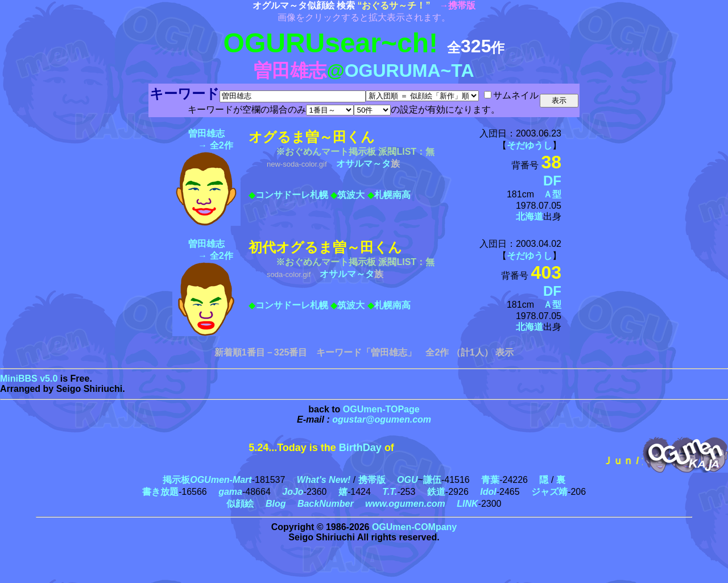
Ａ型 (552, 194)
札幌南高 (392, 195)
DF (552, 181)
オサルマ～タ (363, 164)
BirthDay (360, 448)
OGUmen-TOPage (381, 409)
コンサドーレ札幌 (292, 195)
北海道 (530, 216)
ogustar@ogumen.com (382, 419)
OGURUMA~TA (409, 71)
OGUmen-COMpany (414, 527)
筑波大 (351, 195)
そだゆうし (530, 145)
